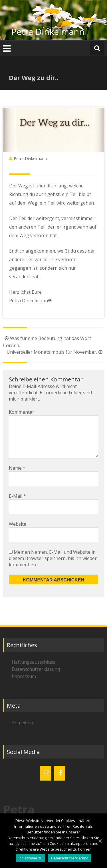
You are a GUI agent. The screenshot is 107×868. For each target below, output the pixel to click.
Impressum (24, 685)
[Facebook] (59, 782)
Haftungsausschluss (34, 671)
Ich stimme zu (30, 858)
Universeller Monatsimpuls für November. (55, 352)
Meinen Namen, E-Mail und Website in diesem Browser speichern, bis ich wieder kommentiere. (53, 567)
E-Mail (17, 505)
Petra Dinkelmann (48, 32)
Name (17, 477)
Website (18, 533)
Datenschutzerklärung (36, 678)
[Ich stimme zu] (100, 841)
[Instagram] (46, 782)
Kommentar (22, 412)
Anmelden (22, 732)
